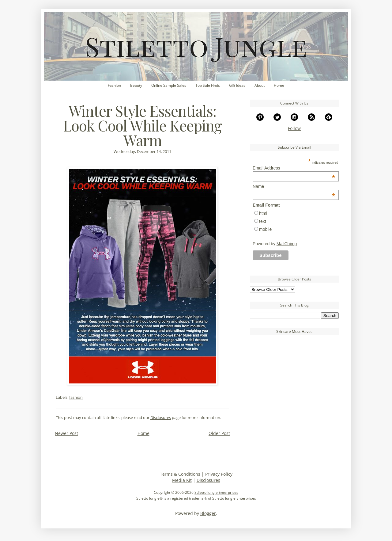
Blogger (208, 513)
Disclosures (161, 418)
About (260, 85)
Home (279, 85)
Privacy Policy (219, 474)
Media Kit (182, 480)
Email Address (294, 168)
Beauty (136, 85)
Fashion (114, 85)
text (263, 221)
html (263, 213)
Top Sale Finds (208, 85)
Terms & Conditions (180, 474)
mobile (265, 229)
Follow (294, 128)
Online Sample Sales (169, 85)
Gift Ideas (237, 85)
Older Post (219, 433)
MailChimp (287, 244)
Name (294, 186)
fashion (76, 397)
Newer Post (66, 433)
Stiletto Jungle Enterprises (216, 492)
